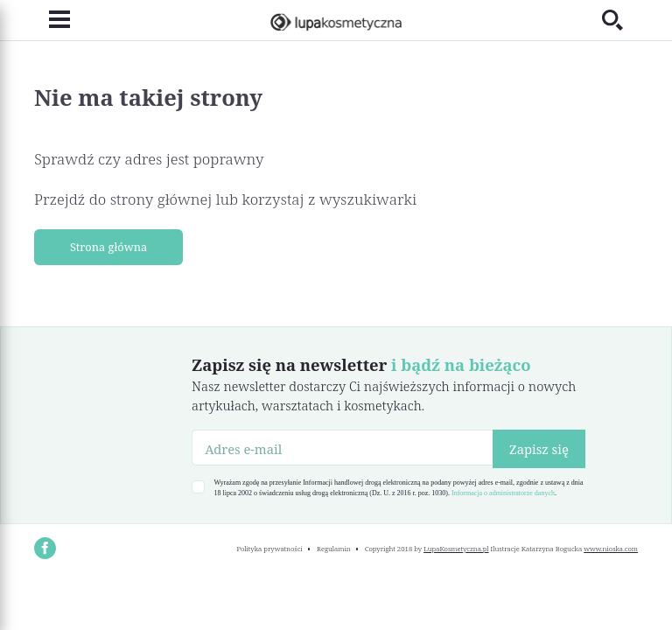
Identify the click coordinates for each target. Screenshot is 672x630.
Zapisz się (539, 449)
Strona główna (108, 247)
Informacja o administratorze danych (503, 493)
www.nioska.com (611, 549)
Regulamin (334, 549)
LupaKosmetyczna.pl (456, 549)
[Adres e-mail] (343, 447)
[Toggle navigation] (52, 20)
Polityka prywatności (269, 549)
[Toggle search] (620, 20)
